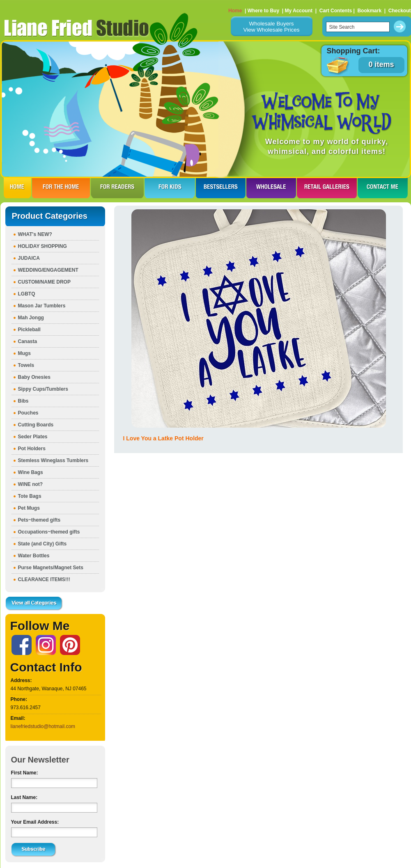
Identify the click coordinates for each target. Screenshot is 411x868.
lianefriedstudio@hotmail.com (43, 726)
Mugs (24, 353)
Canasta (28, 341)
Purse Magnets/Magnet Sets (51, 568)
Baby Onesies (34, 377)
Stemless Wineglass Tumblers (53, 460)
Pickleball (29, 330)
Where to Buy (263, 11)
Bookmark (369, 11)
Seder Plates (33, 437)
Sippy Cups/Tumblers (43, 389)
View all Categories (34, 604)
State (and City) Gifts (42, 544)
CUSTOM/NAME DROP (44, 282)
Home (235, 11)
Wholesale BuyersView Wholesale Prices (271, 27)
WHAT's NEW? (35, 234)
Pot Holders (32, 449)
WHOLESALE (271, 188)
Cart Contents (336, 11)
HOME (17, 188)
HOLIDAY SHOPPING (42, 246)
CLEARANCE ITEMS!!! (44, 579)
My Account (298, 11)
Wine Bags (31, 472)
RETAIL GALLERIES (327, 188)
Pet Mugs (29, 508)
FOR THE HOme (61, 188)
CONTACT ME (383, 188)
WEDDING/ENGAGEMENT (48, 270)
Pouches (28, 413)
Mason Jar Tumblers (42, 306)
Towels (26, 365)
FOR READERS (117, 188)
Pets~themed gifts (39, 520)
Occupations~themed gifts (49, 532)
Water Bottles (34, 556)
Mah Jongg (31, 318)
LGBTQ (27, 294)
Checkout (400, 11)
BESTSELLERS (221, 188)
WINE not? (31, 484)
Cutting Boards (36, 425)
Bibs (23, 401)
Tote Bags (30, 496)
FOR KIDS (170, 188)
